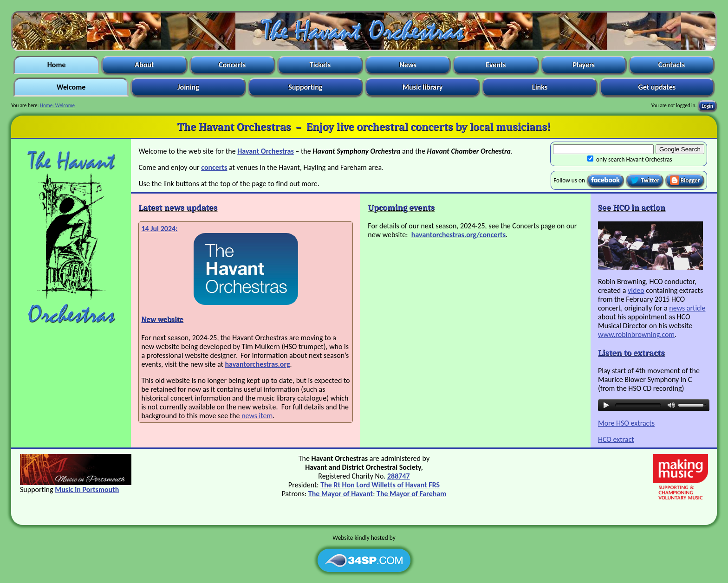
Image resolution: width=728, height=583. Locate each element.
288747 (399, 476)
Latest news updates (178, 207)
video (636, 290)
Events (496, 65)
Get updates (657, 87)
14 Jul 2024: (159, 229)
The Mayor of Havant (341, 494)
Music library (422, 87)
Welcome (71, 87)
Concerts (232, 65)
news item (257, 416)
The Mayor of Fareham (411, 494)
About (144, 65)
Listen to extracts (631, 353)
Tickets (320, 65)
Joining (188, 87)
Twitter (645, 180)
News (408, 65)
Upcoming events (401, 207)
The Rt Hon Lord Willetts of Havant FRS (380, 485)
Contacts (672, 65)
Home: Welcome (57, 105)
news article (687, 308)
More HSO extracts (626, 423)
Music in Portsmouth (87, 489)
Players (584, 65)
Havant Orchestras (266, 151)
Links (539, 87)
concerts (214, 167)
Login (707, 105)
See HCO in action (632, 207)
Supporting (306, 87)
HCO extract (616, 439)
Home (56, 65)
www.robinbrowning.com (636, 334)
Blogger (685, 180)
